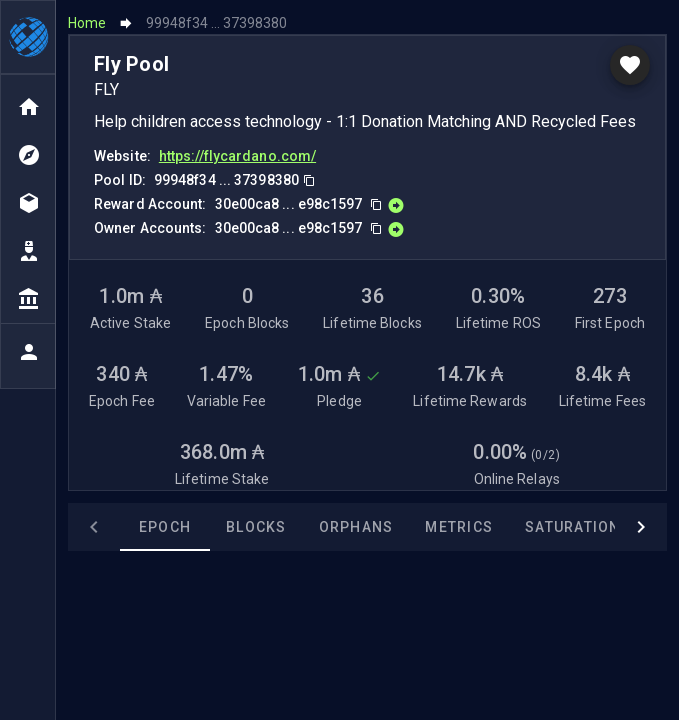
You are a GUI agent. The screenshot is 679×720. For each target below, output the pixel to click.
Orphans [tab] (356, 527)
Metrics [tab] (459, 527)
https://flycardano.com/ (237, 155)
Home (87, 22)
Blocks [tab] (256, 527)
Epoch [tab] (165, 527)
